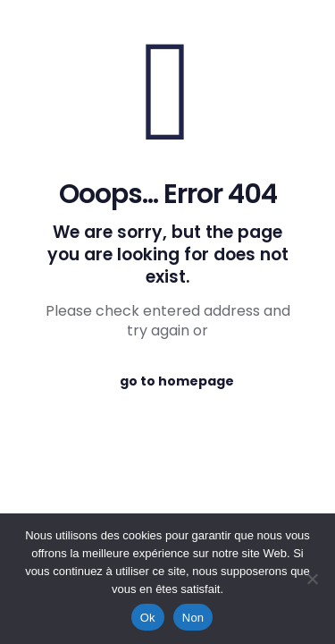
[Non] (313, 579)
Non (193, 618)
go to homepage (177, 381)
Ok (148, 618)
